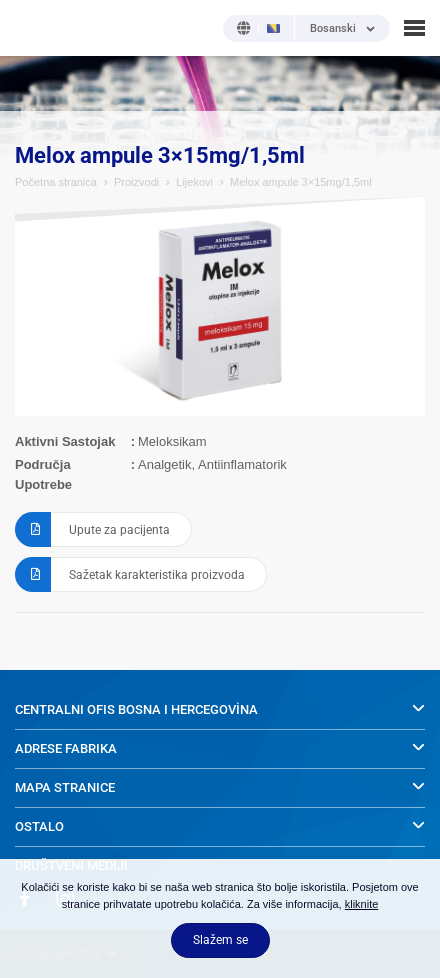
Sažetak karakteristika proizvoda (130, 574)
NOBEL (29, 27)
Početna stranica (56, 182)
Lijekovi (194, 182)
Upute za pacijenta (92, 529)
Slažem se (220, 940)
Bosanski (333, 29)
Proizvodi (136, 182)
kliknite (362, 904)
